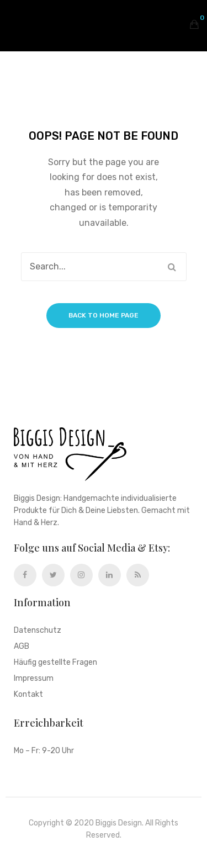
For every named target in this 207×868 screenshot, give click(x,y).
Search (172, 267)
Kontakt (28, 695)
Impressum (34, 679)
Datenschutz (38, 631)
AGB (22, 647)
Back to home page (104, 315)
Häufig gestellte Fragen (55, 663)
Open (17, 24)
